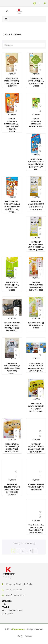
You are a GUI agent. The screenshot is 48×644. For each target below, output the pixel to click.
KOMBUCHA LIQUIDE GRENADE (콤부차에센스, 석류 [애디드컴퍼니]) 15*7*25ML (12, 490)
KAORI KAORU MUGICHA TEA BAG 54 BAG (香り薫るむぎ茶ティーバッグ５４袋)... (36, 164)
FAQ (20, 636)
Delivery (28, 636)
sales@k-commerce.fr (16, 595)
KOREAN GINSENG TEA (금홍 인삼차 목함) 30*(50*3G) (36, 487)
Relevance (25, 45)
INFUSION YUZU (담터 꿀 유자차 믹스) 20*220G (36, 325)
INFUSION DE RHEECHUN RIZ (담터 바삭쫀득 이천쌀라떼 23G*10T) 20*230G (12, 368)
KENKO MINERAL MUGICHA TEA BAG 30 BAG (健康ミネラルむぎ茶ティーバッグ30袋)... (12, 207)
